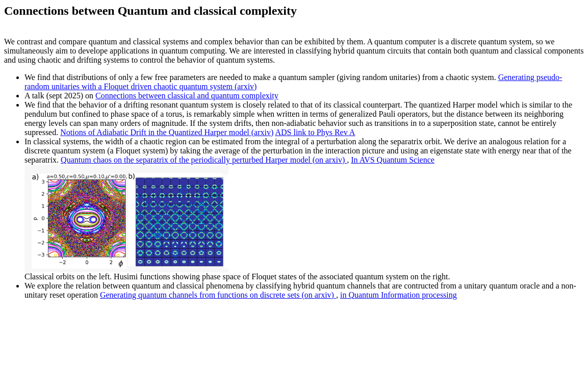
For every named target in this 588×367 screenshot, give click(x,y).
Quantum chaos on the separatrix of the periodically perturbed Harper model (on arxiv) (204, 160)
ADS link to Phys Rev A (315, 132)
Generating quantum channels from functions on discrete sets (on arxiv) (218, 295)
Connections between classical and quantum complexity (187, 96)
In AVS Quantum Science (393, 160)
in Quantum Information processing (399, 295)
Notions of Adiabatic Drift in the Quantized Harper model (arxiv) (167, 132)
